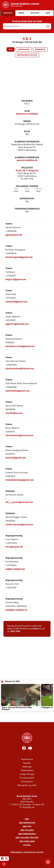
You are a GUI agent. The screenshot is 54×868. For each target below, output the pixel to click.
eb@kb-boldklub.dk (15, 569)
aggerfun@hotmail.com (17, 324)
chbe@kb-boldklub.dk (16, 610)
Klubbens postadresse (27, 142)
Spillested (27, 168)
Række (27, 121)
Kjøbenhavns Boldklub (27, 114)
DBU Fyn (27, 827)
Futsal (27, 845)
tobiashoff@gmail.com (16, 302)
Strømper (38, 189)
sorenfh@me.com (14, 413)
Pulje (27, 132)
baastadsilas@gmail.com (17, 391)
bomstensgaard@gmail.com (19, 257)
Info (11, 50)
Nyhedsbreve (27, 759)
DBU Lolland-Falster (27, 838)
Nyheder (27, 763)
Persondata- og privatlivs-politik (27, 853)
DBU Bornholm (27, 823)
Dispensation (27, 199)
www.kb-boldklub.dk (27, 160)
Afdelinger (27, 767)
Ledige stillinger (27, 774)
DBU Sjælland (27, 842)
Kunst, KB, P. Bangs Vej (27, 171)
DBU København (27, 834)
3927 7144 (15, 632)
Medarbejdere (27, 771)
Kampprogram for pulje (27, 55)
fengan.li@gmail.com (16, 280)
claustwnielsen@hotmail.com (20, 369)
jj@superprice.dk (14, 235)
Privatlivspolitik (27, 778)
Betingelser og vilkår (27, 785)
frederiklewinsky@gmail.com (20, 480)
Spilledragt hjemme (27, 186)
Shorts (27, 189)
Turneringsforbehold (27, 209)
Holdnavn (27, 101)
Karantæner (40, 50)
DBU (27, 819)
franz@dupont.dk (14, 547)
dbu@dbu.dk (28, 807)
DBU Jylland (27, 830)
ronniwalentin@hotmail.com (19, 436)
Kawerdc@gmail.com (16, 458)
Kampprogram (24, 50)
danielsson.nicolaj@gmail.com (20, 346)
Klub (27, 111)
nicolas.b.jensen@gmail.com (19, 525)
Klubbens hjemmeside (27, 158)
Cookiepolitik (27, 782)
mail (35, 629)
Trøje (16, 189)
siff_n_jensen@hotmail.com (19, 502)
